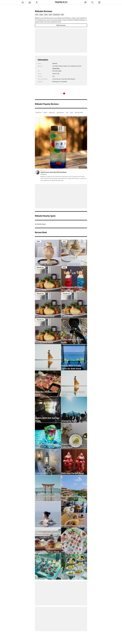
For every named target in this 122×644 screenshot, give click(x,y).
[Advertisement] (61, 41)
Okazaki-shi (56, 15)
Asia (37, 15)
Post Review (61, 25)
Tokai (46, 15)
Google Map (56, 68)
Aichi (50, 15)
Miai (62, 15)
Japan (41, 15)
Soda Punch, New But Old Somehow (64, 173)
